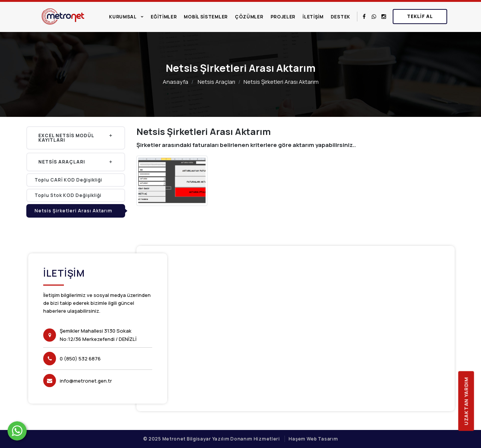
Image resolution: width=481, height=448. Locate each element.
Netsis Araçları (216, 82)
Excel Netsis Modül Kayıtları (76, 138)
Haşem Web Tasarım (313, 439)
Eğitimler (164, 17)
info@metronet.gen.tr (86, 381)
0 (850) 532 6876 (80, 359)
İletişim (313, 17)
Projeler (283, 17)
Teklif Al (420, 16)
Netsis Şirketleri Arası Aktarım (73, 211)
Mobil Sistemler (206, 17)
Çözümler (249, 17)
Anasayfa (175, 82)
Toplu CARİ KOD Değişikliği (68, 180)
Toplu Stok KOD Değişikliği (68, 195)
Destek (340, 17)
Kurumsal (123, 17)
